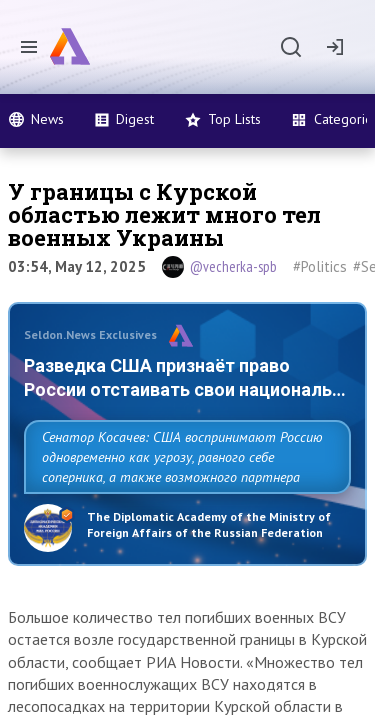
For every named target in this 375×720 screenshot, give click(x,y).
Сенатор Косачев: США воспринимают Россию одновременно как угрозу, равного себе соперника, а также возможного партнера (182, 457)
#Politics (320, 266)
